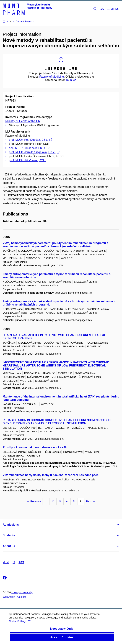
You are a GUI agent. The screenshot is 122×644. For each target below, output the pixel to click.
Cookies (22, 597)
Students (9, 535)
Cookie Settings (20, 624)
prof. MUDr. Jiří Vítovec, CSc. (28, 160)
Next (91, 501)
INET (21, 562)
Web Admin (9, 597)
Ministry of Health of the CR (23, 121)
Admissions (11, 525)
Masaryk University (22, 592)
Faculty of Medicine (52, 77)
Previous (34, 501)
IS (14, 562)
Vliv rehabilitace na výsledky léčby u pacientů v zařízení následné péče (51, 475)
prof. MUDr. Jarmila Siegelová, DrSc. (34, 152)
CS (102, 9)
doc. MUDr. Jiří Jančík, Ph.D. (29, 148)
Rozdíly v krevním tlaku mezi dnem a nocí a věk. (35, 447)
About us (9, 546)
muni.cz (71, 80)
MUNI (6, 562)
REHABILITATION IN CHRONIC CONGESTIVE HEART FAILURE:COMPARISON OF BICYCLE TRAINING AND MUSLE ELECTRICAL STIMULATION (57, 422)
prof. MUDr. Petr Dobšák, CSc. (31, 140)
